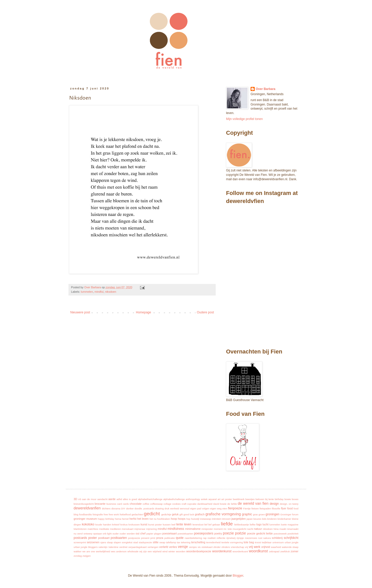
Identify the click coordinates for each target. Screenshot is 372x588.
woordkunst (258, 551)
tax (179, 542)
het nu (153, 519)
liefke (253, 525)
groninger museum (85, 519)
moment (218, 529)
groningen (272, 514)
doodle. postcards (144, 508)
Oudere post (205, 312)
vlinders (226, 547)
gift (181, 514)
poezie (228, 533)
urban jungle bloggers (86, 547)
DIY (123, 508)
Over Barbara (266, 89)
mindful (99, 292)
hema (118, 519)
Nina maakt (280, 529)
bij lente (269, 499)
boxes (295, 499)
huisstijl (195, 519)
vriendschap (237, 547)
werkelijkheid (103, 551)
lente (180, 524)
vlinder (217, 547)
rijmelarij (231, 538)
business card (114, 504)
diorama (116, 508)
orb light (107, 534)
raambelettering (193, 538)
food (290, 508)
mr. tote (228, 529)
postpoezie (134, 538)
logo (259, 524)
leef (173, 525)
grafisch (200, 514)
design (274, 504)
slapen (117, 542)
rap (205, 538)
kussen (167, 525)
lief (206, 525)
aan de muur (89, 499)
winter (172, 551)
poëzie (241, 533)
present (145, 538)
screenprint (80, 542)
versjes (193, 547)
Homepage (144, 312)
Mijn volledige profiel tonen (244, 119)
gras (255, 514)
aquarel (213, 499)
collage (167, 504)
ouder (116, 534)
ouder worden (127, 534)
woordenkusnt (240, 551)
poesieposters (204, 533)
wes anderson (119, 551)
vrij (246, 547)
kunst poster (155, 525)
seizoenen (93, 542)
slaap (110, 542)
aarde (112, 499)
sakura (267, 538)
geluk (175, 514)
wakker (78, 551)
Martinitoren (80, 529)
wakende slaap (290, 547)
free (106, 514)
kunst (144, 524)
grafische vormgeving (223, 514)
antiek (204, 499)
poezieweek (280, 534)
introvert (226, 519)
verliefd (164, 547)
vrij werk (254, 547)
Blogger (238, 576)
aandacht (102, 499)
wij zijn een (145, 551)
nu (75, 534)
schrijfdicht (291, 538)
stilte (156, 542)
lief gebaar (214, 525)
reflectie (221, 538)
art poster (227, 499)
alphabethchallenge (174, 499)
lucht (265, 524)
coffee (146, 504)
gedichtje (166, 514)
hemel (125, 519)
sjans (103, 542)
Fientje (247, 508)
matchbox (93, 529)
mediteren (116, 529)
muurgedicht (240, 529)
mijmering (152, 529)
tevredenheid (213, 542)
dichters (106, 508)
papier (150, 534)
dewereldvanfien (87, 508)
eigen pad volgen (200, 508)
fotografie (98, 514)
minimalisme (193, 529)
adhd (119, 499)
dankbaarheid (205, 504)
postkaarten (119, 538)
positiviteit (293, 534)
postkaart (104, 538)
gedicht (152, 514)
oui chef (141, 533)
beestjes (250, 499)
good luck (189, 514)
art (219, 499)
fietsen (255, 508)
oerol (80, 534)
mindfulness (176, 529)
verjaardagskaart (137, 547)
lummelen (87, 292)
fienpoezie (235, 508)
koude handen (103, 525)
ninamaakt (293, 529)
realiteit (212, 538)
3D (75, 499)
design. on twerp (289, 504)
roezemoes (251, 538)
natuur (258, 529)
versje (183, 547)
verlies (173, 547)
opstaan (97, 534)
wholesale (133, 551)
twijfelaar (267, 542)
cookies (177, 504)
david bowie (220, 504)
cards (126, 504)
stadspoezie (145, 542)
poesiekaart (169, 533)
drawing (159, 508)
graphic (247, 514)
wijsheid (157, 551)
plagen (158, 534)
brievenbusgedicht (84, 504)
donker (130, 508)
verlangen (153, 547)
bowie (288, 499)
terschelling (198, 542)
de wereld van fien (253, 503)
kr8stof (116, 525)
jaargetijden (238, 519)
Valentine (113, 547)
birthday (279, 499)
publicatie (170, 538)
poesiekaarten (185, 534)
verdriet (123, 547)
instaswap (206, 519)
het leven (143, 519)
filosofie (276, 508)
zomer (295, 551)
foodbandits (86, 514)
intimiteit (216, 519)
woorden (181, 551)
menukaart (127, 529)
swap (162, 542)
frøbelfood (125, 514)
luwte (284, 525)
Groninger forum (289, 514)
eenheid (175, 508)
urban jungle (292, 542)
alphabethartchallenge (150, 499)
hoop (174, 519)
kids (264, 519)
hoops (181, 519)
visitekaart (207, 547)
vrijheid (266, 547)
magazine (293, 525)
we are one (89, 551)
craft (184, 504)
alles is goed (130, 499)
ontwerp (88, 534)
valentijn (103, 547)
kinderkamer (284, 519)
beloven (260, 499)
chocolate (136, 504)
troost (258, 542)
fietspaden (265, 508)
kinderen (272, 519)
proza (160, 538)
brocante (100, 504)
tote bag (249, 542)
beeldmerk (239, 499)
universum (278, 542)
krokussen (134, 525)
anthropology (193, 499)
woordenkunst (222, 551)
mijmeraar (140, 529)
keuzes (257, 519)
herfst (133, 519)
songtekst (127, 542)
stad (136, 542)
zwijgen (87, 556)
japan (250, 519)
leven (188, 524)
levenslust (198, 525)
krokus (124, 525)
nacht (250, 529)
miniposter (207, 529)
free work (114, 514)
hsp (188, 519)
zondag (78, 556)
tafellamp (171, 542)
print (153, 538)
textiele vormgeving (232, 542)
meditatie (104, 529)
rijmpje (240, 538)
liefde (227, 524)
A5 (80, 499)
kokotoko (88, 524)
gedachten (137, 514)
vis (199, 547)
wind (165, 551)
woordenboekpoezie (199, 551)
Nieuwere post (80, 312)
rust (260, 538)
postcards (80, 538)
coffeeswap (156, 504)
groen (262, 514)
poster (93, 538)
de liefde (232, 504)
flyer (284, 508)
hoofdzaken (164, 519)
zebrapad (274, 551)
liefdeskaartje (242, 525)
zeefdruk (285, 551)
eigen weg (216, 508)
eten (225, 508)
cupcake (192, 504)
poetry (218, 533)
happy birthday (106, 519)
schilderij (277, 538)
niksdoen (110, 292)
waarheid (276, 547)
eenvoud (185, 508)
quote (180, 538)
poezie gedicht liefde (260, 533)
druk (167, 508)
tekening (186, 542)
